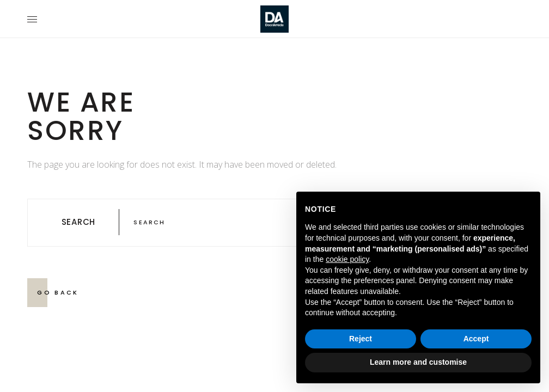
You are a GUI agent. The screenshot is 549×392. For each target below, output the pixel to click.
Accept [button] (476, 339)
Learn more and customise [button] (418, 362)
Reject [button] (361, 339)
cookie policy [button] (347, 259)
